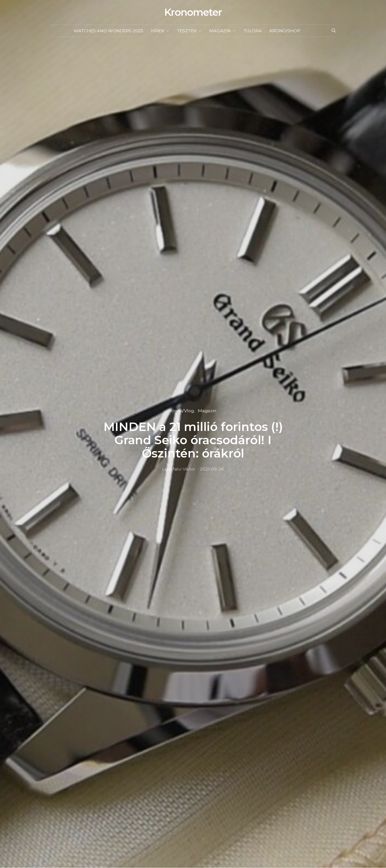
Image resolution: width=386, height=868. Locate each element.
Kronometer (193, 12)
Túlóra (253, 31)
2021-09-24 (212, 469)
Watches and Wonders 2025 (108, 31)
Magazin (220, 31)
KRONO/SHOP (285, 31)
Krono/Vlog (182, 411)
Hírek (158, 31)
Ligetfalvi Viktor (179, 469)
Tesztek (187, 31)
